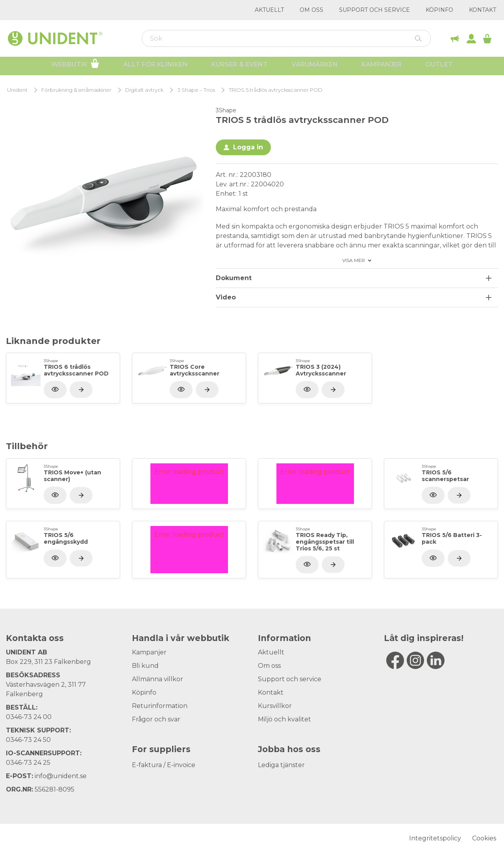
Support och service (374, 10)
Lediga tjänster (281, 765)
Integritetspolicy (435, 838)
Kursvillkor (275, 706)
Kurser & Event (240, 67)
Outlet (439, 67)
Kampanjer (382, 67)
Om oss (311, 10)
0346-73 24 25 (28, 763)
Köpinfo (439, 10)
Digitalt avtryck (144, 90)
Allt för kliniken (156, 67)
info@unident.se (61, 776)
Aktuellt (269, 10)
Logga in (248, 147)
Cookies (484, 838)
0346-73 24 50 (28, 740)
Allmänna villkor (157, 679)
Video (226, 297)
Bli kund (145, 666)
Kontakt (483, 10)
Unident (17, 90)
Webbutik (75, 66)
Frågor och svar (156, 719)
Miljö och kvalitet (284, 719)
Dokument (234, 278)
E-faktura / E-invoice (164, 765)
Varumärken (315, 67)
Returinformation (160, 706)
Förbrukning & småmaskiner (76, 90)
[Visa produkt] (81, 390)
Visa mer (354, 260)
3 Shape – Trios (196, 90)
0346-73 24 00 (29, 717)
